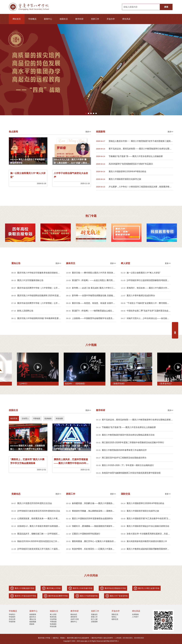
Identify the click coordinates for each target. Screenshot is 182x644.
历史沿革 (12, 619)
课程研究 (74, 617)
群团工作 (94, 617)
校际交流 (115, 619)
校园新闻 (33, 614)
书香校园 (53, 622)
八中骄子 (135, 617)
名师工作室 (75, 619)
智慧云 (114, 617)
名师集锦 (135, 614)
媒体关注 (33, 617)
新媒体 (32, 624)
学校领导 (12, 617)
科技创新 (53, 626)
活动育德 (53, 619)
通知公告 (33, 619)
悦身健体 (53, 624)
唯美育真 (53, 617)
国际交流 (115, 614)
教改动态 (74, 614)
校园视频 (33, 622)
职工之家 (94, 619)
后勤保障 (94, 622)
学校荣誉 (12, 622)
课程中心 (74, 622)
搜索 (166, 7)
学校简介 (12, 614)
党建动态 (94, 614)
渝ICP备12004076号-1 (111, 641)
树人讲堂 (53, 614)
